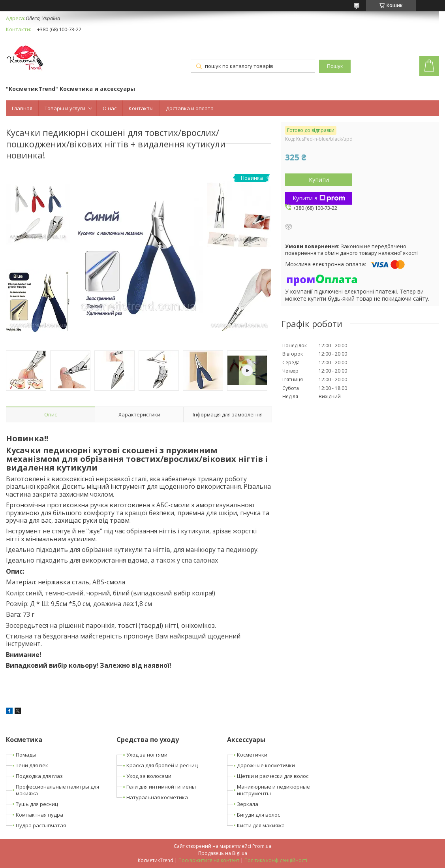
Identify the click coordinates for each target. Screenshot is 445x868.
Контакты (141, 108)
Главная (22, 108)
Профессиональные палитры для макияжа (57, 790)
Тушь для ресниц (37, 804)
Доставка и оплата (190, 108)
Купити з (319, 198)
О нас (110, 108)
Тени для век (32, 765)
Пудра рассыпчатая (41, 825)
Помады (26, 755)
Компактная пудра (39, 815)
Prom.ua (262, 846)
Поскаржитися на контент (209, 860)
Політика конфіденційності (276, 860)
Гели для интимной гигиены (161, 787)
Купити (319, 179)
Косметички (252, 755)
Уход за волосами (149, 776)
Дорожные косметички (266, 765)
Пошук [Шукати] (335, 66)
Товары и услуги (65, 108)
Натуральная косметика (157, 797)
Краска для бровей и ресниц (162, 765)
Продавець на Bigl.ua (223, 853)
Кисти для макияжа (261, 825)
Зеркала (248, 804)
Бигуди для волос (258, 815)
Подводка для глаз (39, 776)
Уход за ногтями (147, 755)
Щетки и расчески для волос (273, 776)
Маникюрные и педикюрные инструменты (273, 790)
